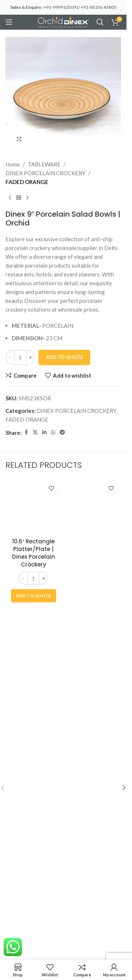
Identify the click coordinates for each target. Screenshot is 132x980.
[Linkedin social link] (44, 432)
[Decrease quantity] (10, 357)
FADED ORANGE (27, 182)
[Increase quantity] (30, 357)
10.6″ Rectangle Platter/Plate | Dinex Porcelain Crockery (34, 553)
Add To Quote (64, 357)
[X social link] (35, 432)
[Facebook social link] (26, 432)
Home (13, 164)
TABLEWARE (44, 164)
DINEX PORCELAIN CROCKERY (45, 173)
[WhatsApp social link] (53, 432)
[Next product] (27, 198)
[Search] (100, 22)
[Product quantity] (20, 357)
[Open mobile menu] (9, 22)
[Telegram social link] (62, 432)
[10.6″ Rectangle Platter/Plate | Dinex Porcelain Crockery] (34, 506)
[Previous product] (10, 198)
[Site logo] (63, 21)
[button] (34, 596)
